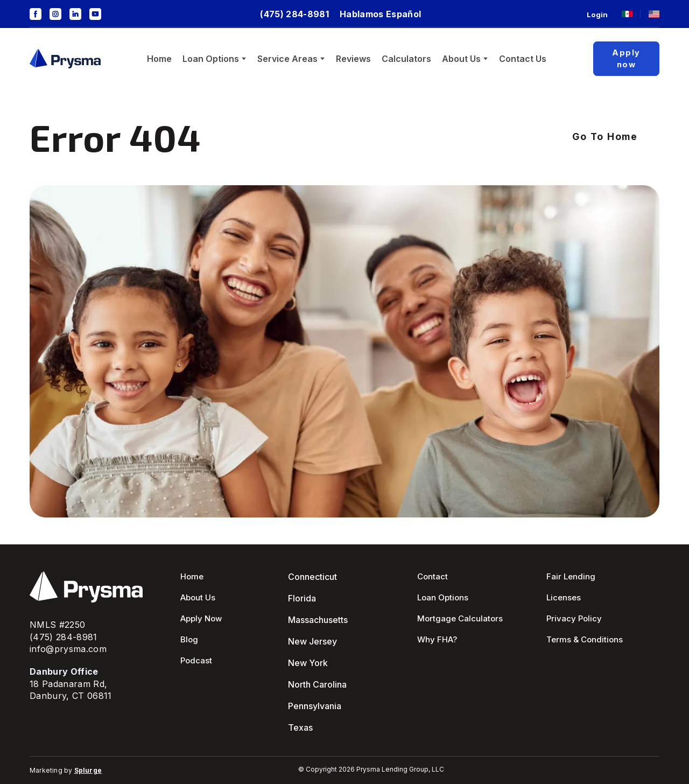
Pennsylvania (315, 706)
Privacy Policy (574, 618)
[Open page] (627, 14)
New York (308, 663)
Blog (189, 639)
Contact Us (523, 59)
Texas (300, 727)
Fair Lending (571, 576)
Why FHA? (437, 639)
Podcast (196, 660)
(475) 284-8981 (64, 637)
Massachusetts (318, 620)
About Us (461, 59)
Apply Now (201, 618)
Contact (433, 576)
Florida (302, 598)
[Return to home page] (65, 59)
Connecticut (312, 577)
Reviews (353, 59)
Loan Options (211, 59)
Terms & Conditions (585, 639)
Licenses (564, 597)
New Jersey (312, 641)
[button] (36, 14)
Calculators (406, 59)
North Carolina (317, 684)
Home (159, 59)
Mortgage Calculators (460, 618)
